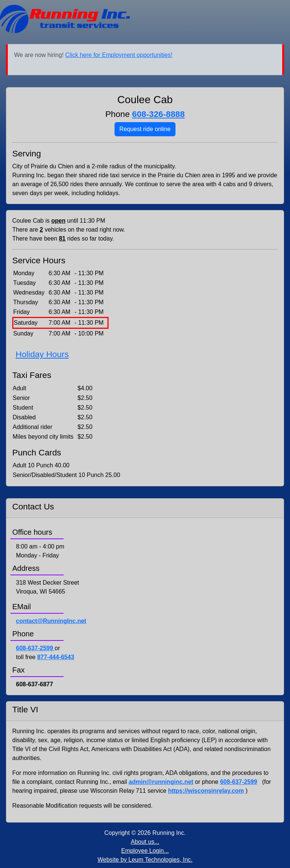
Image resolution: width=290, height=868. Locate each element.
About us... (145, 842)
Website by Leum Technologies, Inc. (145, 860)
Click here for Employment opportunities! (119, 55)
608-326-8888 (158, 114)
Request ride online (145, 129)
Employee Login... (145, 851)
